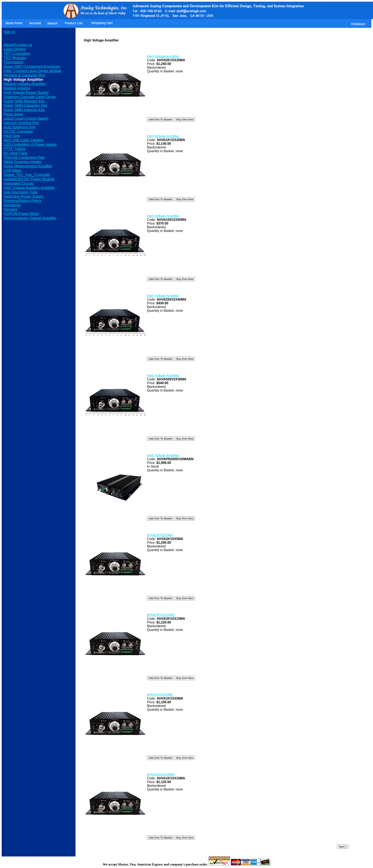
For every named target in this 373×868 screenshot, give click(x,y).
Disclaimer (12, 205)
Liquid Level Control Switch (26, 119)
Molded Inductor (17, 88)
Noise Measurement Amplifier (28, 166)
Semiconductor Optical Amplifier (30, 218)
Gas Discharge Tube (21, 192)
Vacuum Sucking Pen (21, 123)
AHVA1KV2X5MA (160, 695)
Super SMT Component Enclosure (32, 67)
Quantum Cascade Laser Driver (30, 97)
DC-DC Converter (18, 132)
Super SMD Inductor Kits (24, 110)
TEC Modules (15, 58)
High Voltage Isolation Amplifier (29, 188)
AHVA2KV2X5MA (160, 535)
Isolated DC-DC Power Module (29, 179)
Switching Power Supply (24, 196)
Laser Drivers (15, 49)
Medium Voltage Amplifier (25, 84)
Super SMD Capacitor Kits (25, 106)
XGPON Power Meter (21, 214)
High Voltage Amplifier (163, 56)
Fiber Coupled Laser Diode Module (32, 71)
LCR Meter (13, 171)
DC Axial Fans (15, 153)
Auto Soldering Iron (20, 127)
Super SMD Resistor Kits (24, 101)
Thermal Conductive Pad (24, 158)
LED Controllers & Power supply (30, 145)
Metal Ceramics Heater (23, 162)
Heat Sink (12, 136)
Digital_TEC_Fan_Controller (27, 175)
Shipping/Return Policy (22, 201)
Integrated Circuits (19, 183)
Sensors (11, 209)
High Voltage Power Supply (26, 93)
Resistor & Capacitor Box (24, 75)
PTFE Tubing (15, 149)
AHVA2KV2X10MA (161, 615)
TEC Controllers (17, 54)
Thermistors (14, 62)
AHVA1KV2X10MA (161, 774)
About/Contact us (18, 45)
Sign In (9, 32)
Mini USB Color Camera (24, 140)
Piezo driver (14, 114)
